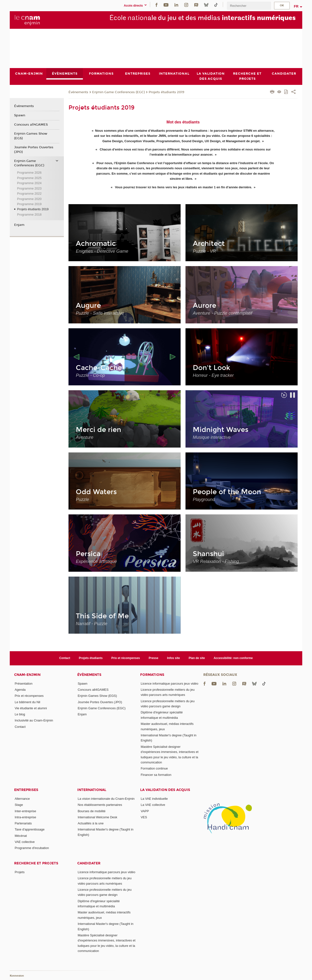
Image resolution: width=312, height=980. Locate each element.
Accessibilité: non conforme (233, 658)
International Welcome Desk (97, 817)
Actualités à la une (91, 823)
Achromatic (96, 244)
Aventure (85, 437)
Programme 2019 (29, 204)
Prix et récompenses (126, 658)
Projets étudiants (91, 658)
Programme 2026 (29, 173)
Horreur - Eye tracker (213, 375)
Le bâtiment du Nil (27, 702)
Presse (153, 658)
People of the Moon (227, 492)
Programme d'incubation (32, 848)
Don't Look (211, 368)
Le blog (20, 714)
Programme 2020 (29, 199)
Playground (204, 500)
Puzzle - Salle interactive (100, 313)
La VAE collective (153, 805)
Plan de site (197, 658)
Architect (209, 244)
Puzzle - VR (204, 251)
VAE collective (25, 842)
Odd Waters (96, 492)
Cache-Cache (99, 368)
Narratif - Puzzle (92, 624)
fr (296, 6)
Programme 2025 (29, 178)
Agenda (20, 690)
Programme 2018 (29, 215)
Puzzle (82, 500)
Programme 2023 (29, 188)
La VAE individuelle (154, 799)
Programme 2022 (29, 194)
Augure (88, 306)
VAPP (145, 811)
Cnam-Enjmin (27, 675)
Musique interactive (212, 437)
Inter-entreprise (25, 811)
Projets (19, 872)
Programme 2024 (29, 183)
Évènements (78, 92)
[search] (249, 6)
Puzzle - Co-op (90, 375)
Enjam (19, 225)
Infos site (173, 658)
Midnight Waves (221, 430)
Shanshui (208, 554)
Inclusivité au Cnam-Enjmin (34, 721)
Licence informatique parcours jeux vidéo (169, 684)
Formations (152, 675)
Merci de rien (98, 430)
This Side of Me (102, 616)
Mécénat (21, 836)
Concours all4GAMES (31, 125)
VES (144, 817)
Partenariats (23, 823)
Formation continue (154, 768)
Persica (88, 554)
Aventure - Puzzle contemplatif (223, 313)
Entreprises (26, 790)
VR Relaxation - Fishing (216, 561)
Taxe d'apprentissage (29, 830)
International (92, 790)
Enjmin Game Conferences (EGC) (118, 92)
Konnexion (17, 976)
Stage (19, 805)
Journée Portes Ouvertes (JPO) (34, 150)
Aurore (205, 306)
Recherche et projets (36, 863)
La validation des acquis (165, 790)
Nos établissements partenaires (100, 805)
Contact (65, 658)
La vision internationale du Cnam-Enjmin (106, 799)
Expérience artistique (96, 561)
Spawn (20, 115)
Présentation (24, 684)
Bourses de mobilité (92, 811)
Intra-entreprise (25, 817)
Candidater (89, 863)
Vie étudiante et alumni (31, 708)
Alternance (22, 799)
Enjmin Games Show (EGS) (31, 136)
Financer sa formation (156, 775)
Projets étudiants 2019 (166, 92)
